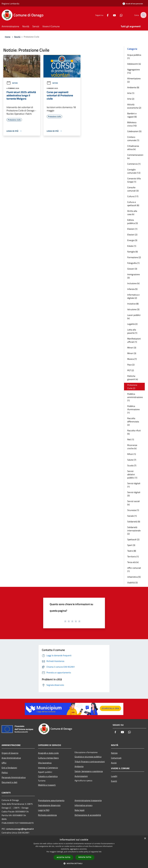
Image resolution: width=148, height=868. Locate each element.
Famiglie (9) (132, 252)
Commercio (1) (134, 164)
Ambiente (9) (133, 87)
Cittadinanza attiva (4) (133, 148)
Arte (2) (131, 99)
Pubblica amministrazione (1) (135, 397)
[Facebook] (105, 15)
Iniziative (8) (133, 304)
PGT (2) (131, 370)
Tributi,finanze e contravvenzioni (90, 761)
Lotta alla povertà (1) (132, 331)
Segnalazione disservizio (49, 805)
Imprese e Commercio (48, 768)
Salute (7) (132, 460)
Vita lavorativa (45, 763)
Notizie (12, 83)
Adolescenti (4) (134, 64)
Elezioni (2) (132, 235)
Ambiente (79, 766)
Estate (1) (132, 246)
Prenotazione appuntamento (51, 800)
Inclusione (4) (133, 283)
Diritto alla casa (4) (132, 213)
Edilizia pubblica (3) (132, 222)
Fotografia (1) (133, 263)
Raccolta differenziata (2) (133, 422)
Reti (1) (131, 439)
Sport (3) (131, 545)
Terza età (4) (133, 562)
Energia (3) (132, 240)
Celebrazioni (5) (134, 131)
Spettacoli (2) (133, 539)
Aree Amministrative (11, 758)
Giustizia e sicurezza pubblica (88, 757)
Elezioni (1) (132, 229)
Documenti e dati (9, 782)
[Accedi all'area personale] (133, 4)
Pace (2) (131, 365)
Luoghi (114, 776)
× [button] (145, 839)
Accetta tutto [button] (64, 857)
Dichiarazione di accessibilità (88, 815)
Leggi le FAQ (44, 810)
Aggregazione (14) (134, 71)
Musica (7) (132, 359)
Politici (5, 772)
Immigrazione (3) (134, 276)
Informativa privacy (84, 805)
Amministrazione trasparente (88, 800)
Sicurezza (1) (133, 510)
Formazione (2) (134, 257)
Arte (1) (131, 93)
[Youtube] (112, 15)
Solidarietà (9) (134, 522)
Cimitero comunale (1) (133, 139)
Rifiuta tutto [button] (85, 857)
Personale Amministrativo (14, 777)
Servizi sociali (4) (134, 503)
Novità (17, 37)
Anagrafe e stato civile (48, 753)
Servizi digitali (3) (134, 494)
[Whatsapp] (119, 15)
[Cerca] (143, 15)
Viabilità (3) (132, 583)
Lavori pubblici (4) (134, 317)
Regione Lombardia (10, 4)
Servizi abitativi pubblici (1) (132, 474)
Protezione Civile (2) (132, 387)
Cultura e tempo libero (48, 758)
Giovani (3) (132, 269)
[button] (74, 863)
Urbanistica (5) (134, 577)
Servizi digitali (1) (134, 485)
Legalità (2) (132, 324)
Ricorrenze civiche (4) (132, 447)
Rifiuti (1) (132, 454)
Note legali (80, 810)
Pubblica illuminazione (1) (133, 409)
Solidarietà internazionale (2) (134, 530)
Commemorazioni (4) (135, 157)
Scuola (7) (132, 465)
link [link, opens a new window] (100, 852)
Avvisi (114, 763)
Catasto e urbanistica (48, 776)
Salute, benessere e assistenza (89, 771)
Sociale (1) (132, 516)
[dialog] (74, 852)
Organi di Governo (10, 753)
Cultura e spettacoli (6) (133, 204)
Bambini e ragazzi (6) (132, 115)
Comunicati (116, 758)
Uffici (4, 763)
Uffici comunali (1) (134, 569)
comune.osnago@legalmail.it (20, 829)
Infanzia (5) (132, 289)
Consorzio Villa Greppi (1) (134, 180)
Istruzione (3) (133, 309)
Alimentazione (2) (134, 80)
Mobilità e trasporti (47, 785)
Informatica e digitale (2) (133, 296)
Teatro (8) (132, 551)
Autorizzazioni (81, 776)
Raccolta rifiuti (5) (134, 432)
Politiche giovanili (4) (133, 378)
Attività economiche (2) (134, 106)
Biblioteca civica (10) (132, 124)
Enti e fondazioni (9, 768)
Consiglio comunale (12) (134, 171)
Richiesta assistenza (47, 815)
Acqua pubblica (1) (134, 57)
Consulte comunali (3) (133, 189)
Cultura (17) (133, 196)
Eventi (114, 781)
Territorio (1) (133, 556)
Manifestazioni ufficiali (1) (134, 340)
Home (8, 37)
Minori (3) (132, 348)
